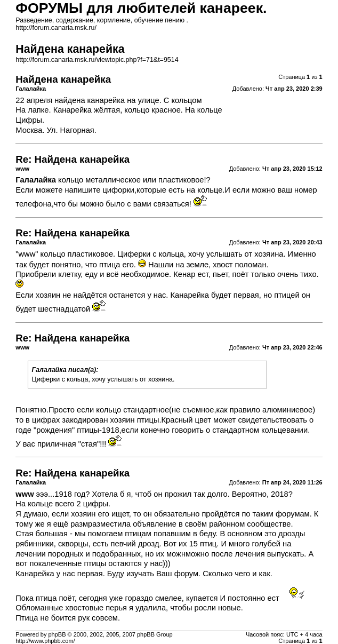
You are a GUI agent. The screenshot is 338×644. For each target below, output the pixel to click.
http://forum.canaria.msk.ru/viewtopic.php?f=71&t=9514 (97, 60)
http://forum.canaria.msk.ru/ (56, 28)
